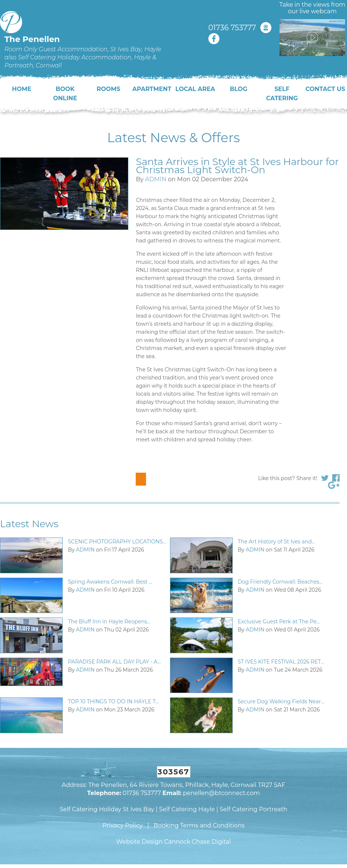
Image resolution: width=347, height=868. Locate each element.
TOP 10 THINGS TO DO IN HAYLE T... (113, 701)
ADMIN (156, 179)
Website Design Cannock (153, 842)
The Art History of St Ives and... (277, 542)
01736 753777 (232, 28)
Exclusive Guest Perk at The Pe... (279, 622)
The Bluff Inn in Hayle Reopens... (109, 622)
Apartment (152, 89)
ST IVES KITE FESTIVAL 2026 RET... (281, 662)
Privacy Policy (123, 825)
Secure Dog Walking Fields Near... (281, 701)
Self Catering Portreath (254, 809)
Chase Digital (211, 842)
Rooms (108, 89)
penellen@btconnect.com (221, 793)
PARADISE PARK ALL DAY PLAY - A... (114, 662)
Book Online (65, 94)
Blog (239, 89)
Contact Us (325, 89)
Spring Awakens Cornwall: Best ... (110, 582)
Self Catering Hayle (187, 809)
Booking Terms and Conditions (199, 825)
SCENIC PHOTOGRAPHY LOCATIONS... (117, 542)
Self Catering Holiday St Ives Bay (107, 809)
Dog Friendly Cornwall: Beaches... (280, 582)
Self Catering (282, 94)
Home (22, 89)
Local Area (195, 89)
